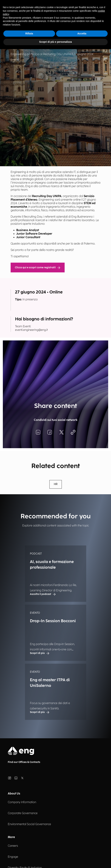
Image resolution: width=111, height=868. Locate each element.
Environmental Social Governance (29, 824)
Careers (13, 846)
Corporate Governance (23, 813)
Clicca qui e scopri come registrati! (38, 268)
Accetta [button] (82, 33)
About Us (14, 794)
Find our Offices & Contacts (24, 762)
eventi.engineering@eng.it (31, 330)
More (11, 837)
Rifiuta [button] (29, 33)
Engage (13, 857)
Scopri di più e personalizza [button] (55, 42)
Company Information (22, 802)
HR (56, 484)
